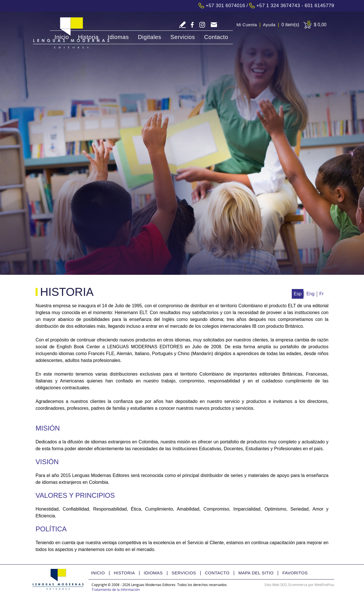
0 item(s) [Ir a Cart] (290, 25)
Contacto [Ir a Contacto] (216, 37)
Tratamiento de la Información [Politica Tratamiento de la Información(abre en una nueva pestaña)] (116, 590)
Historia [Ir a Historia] (88, 37)
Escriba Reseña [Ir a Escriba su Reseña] (182, 25)
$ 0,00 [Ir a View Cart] (320, 25)
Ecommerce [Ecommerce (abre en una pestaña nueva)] (298, 585)
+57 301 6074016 (225, 6)
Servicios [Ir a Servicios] (183, 37)
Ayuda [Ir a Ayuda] (269, 25)
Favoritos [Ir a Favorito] (295, 573)
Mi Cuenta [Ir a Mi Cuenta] (247, 25)
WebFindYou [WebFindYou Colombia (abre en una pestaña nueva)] (324, 585)
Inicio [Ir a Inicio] (62, 37)
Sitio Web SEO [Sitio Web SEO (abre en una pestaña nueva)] (276, 585)
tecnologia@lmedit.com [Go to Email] (214, 25)
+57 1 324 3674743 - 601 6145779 (295, 6)
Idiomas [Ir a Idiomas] (118, 37)
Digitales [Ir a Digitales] (150, 37)
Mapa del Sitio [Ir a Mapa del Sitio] (256, 573)
